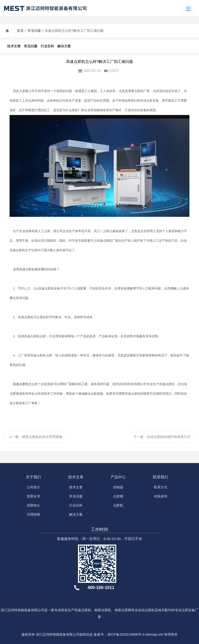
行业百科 (47, 46)
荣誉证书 (33, 496)
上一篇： (35, 437)
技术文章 (14, 46)
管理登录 (171, 634)
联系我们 (160, 477)
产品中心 (118, 477)
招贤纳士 (33, 505)
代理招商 (33, 514)
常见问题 (34, 31)
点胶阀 (118, 496)
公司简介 (33, 487)
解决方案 (64, 46)
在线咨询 (160, 496)
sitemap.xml (154, 634)
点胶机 (118, 505)
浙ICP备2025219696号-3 (126, 634)
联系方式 (160, 487)
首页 (20, 31)
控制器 (118, 487)
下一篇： (162, 437)
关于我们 (33, 477)
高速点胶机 (21, 384)
